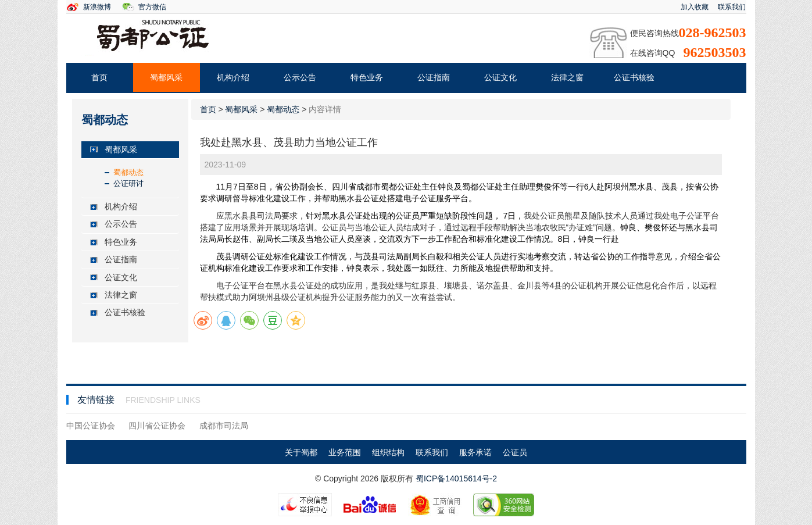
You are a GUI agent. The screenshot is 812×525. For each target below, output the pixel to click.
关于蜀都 (301, 452)
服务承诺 (475, 452)
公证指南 (434, 77)
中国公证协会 (91, 426)
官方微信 (152, 7)
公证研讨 (128, 183)
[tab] (130, 150)
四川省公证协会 (157, 426)
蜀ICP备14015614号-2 (456, 478)
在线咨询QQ (653, 53)
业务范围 (345, 452)
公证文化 (500, 77)
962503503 (715, 52)
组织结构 (388, 452)
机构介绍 (233, 77)
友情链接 (97, 400)
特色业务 (367, 77)
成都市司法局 (224, 426)
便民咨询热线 (654, 33)
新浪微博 (97, 7)
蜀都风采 (166, 77)
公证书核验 (634, 77)
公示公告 (300, 77)
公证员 (515, 452)
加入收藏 (695, 7)
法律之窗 (567, 77)
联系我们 (732, 7)
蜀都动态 (128, 172)
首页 (99, 77)
